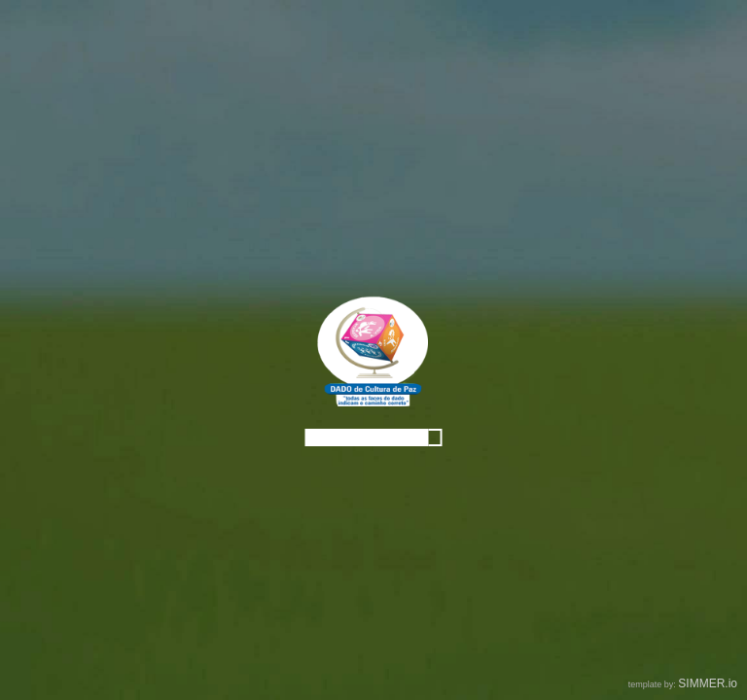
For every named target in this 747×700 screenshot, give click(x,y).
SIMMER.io (708, 683)
